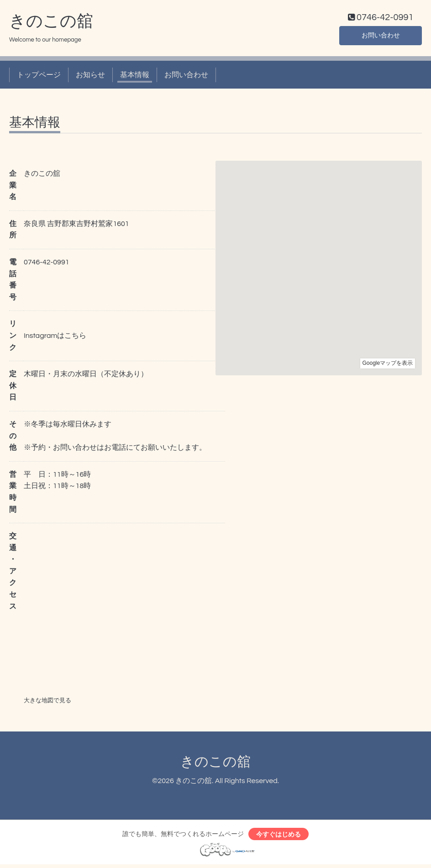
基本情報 (135, 77)
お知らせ (90, 77)
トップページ (39, 77)
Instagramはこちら (55, 338)
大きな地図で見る (47, 702)
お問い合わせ (381, 37)
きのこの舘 (51, 23)
